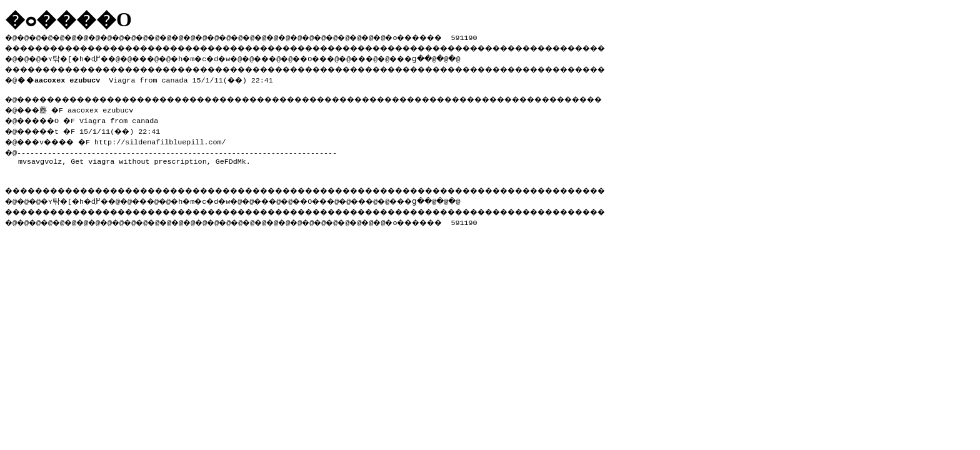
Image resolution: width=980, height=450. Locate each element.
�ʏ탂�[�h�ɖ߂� (81, 57)
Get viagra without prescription (138, 157)
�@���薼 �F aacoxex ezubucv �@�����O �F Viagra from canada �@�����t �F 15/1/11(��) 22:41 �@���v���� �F (88, 123)
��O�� (344, 57)
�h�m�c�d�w (222, 57)
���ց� (454, 57)
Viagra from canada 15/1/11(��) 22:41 (147, 77)
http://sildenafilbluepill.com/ (171, 138)
